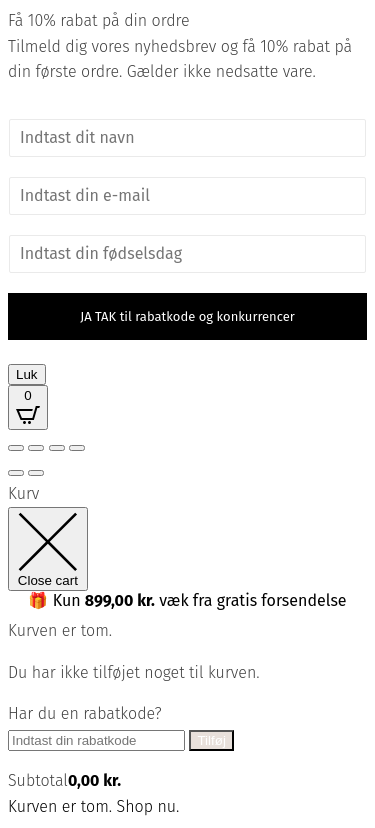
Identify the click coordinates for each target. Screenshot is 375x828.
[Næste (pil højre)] (36, 473)
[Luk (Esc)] (77, 448)
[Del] (57, 448)
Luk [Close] (27, 374)
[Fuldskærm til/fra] (36, 448)
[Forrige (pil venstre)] (16, 473)
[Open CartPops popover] (28, 407)
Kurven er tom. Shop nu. (93, 806)
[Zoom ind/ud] (16, 448)
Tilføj (211, 740)
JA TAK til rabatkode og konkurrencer (187, 316)
